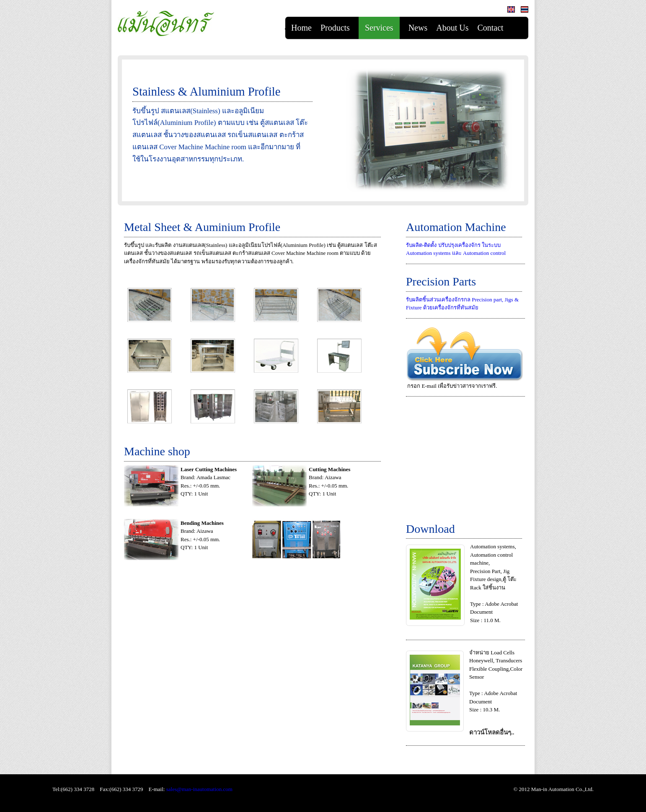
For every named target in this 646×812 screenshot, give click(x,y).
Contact (490, 28)
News (418, 28)
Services (379, 28)
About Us (452, 28)
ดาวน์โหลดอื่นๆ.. (492, 732)
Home (301, 28)
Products (335, 28)
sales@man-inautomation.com (199, 789)
